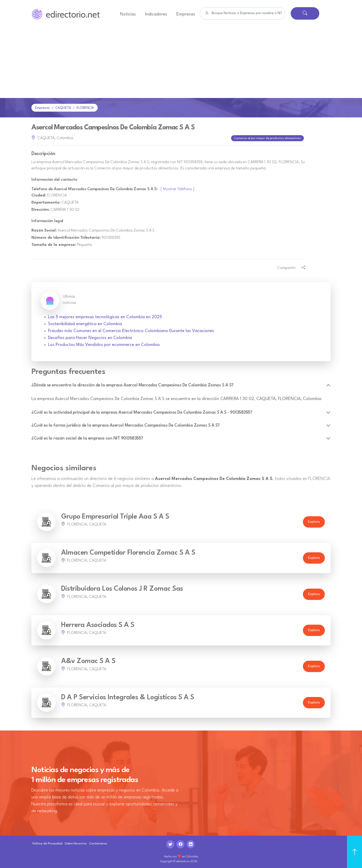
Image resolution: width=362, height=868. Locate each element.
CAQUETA (63, 108)
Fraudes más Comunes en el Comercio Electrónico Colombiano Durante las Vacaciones (131, 330)
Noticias (128, 14)
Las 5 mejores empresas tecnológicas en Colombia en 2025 (105, 317)
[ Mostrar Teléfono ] (178, 189)
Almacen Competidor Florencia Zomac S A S (128, 552)
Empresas (186, 14)
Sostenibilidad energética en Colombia (85, 324)
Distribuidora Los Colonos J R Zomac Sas (122, 588)
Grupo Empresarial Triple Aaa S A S (115, 516)
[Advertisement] (181, 63)
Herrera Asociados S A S (98, 625)
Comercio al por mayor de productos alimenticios (268, 138)
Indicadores (156, 14)
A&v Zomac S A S (88, 661)
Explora (314, 521)
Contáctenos (98, 843)
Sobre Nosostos (76, 843)
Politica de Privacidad (47, 843)
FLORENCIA (85, 108)
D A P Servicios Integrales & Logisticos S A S (128, 697)
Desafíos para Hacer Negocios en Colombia (90, 337)
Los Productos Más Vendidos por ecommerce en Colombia (104, 344)
